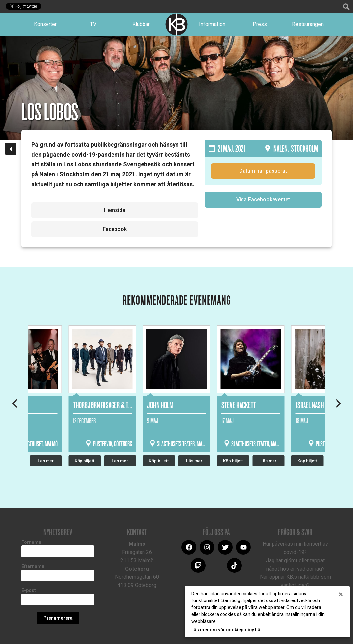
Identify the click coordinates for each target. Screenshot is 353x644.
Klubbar (141, 24)
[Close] (341, 594)
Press (260, 24)
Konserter (45, 24)
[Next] (337, 403)
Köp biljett (159, 461)
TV (93, 24)
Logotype (176, 24)
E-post (29, 591)
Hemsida (115, 210)
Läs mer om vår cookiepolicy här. (227, 630)
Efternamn (33, 567)
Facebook (115, 230)
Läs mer (194, 461)
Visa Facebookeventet (263, 200)
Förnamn (31, 542)
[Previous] (16, 403)
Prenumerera (58, 618)
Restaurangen (308, 24)
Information (212, 24)
